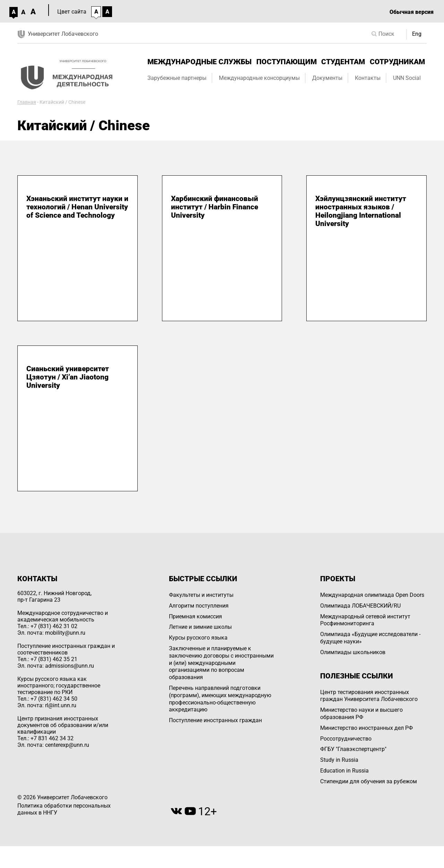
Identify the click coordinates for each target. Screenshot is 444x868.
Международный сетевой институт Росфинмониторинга (365, 620)
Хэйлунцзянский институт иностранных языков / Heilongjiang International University (361, 211)
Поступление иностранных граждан (215, 720)
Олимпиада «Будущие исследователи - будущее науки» (370, 638)
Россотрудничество (346, 739)
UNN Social (407, 78)
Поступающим (287, 62)
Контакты (368, 78)
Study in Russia (339, 760)
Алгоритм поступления (199, 606)
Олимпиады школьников (353, 652)
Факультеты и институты (201, 595)
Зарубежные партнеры (177, 78)
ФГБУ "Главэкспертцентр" (353, 749)
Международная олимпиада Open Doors (372, 595)
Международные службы (199, 62)
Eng (417, 34)
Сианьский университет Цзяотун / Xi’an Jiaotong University (68, 377)
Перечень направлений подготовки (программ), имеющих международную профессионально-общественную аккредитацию (220, 699)
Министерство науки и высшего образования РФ (361, 713)
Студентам (343, 62)
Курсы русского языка (198, 638)
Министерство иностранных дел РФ (366, 728)
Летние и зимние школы (200, 627)
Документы (327, 78)
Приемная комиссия (195, 616)
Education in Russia (344, 771)
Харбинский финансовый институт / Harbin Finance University (215, 207)
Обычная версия (412, 12)
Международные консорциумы (259, 78)
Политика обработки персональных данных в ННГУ (64, 809)
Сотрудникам (397, 62)
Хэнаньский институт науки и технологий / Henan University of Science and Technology (77, 207)
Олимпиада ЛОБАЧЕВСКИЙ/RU (360, 606)
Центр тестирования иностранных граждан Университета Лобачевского (369, 696)
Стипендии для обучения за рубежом (369, 781)
